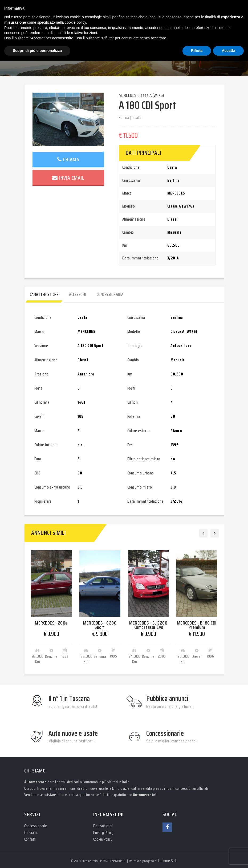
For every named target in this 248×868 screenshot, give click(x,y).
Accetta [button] (228, 51)
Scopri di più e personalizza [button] (37, 51)
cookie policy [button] (75, 22)
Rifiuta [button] (197, 51)
